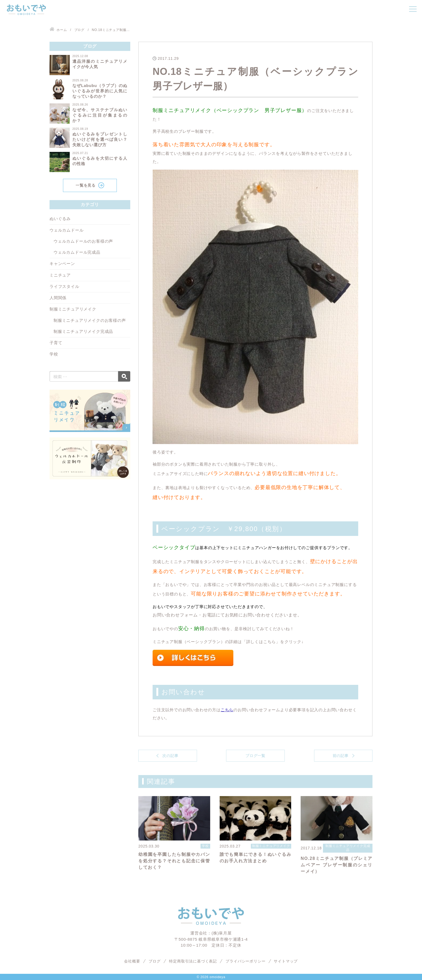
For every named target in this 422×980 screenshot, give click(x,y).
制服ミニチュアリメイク (73, 309)
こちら (227, 709)
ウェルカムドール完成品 (77, 252)
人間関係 (58, 298)
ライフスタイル (64, 286)
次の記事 (170, 756)
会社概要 (132, 961)
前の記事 (341, 756)
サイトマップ (286, 961)
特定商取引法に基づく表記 (193, 961)
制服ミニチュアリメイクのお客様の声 (90, 320)
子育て (56, 343)
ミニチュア (60, 275)
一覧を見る (86, 185)
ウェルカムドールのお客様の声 (83, 241)
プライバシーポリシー (245, 961)
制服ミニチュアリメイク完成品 (83, 331)
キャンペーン (62, 264)
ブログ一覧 (255, 756)
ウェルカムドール (66, 230)
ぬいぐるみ (60, 219)
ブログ (154, 961)
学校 (54, 354)
